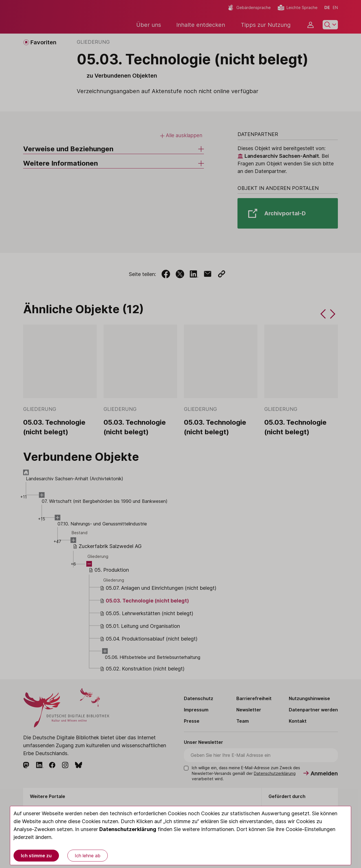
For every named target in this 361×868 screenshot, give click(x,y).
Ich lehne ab (88, 856)
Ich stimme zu (36, 856)
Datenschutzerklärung (128, 829)
